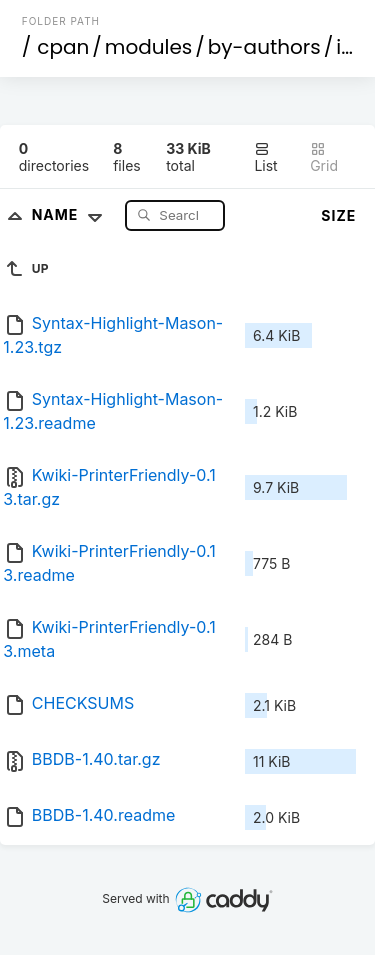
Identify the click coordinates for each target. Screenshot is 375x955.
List (265, 157)
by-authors (264, 47)
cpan (63, 47)
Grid (324, 157)
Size (338, 215)
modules (148, 47)
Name (71, 214)
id (345, 47)
